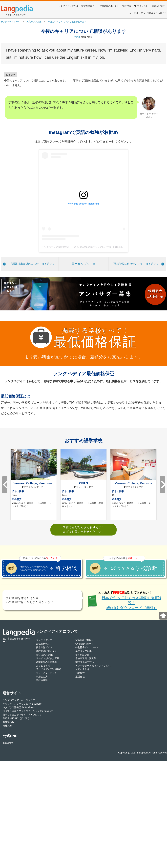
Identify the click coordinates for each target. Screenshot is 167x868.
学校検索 (127, 6)
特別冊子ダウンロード (87, 647)
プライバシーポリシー (48, 673)
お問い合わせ (82, 669)
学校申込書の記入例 (86, 658)
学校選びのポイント (109, 6)
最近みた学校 (158, 6)
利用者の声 (42, 677)
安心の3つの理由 (45, 655)
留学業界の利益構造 (46, 662)
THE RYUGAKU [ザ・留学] (17, 718)
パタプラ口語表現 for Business (19, 707)
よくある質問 (43, 666)
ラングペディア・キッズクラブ (19, 700)
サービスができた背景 (48, 658)
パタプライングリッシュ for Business (22, 704)
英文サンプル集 (83, 651)
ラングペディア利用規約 (49, 669)
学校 (78, 37)
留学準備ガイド (89, 6)
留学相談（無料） (85, 640)
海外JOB (7, 726)
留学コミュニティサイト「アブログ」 (22, 715)
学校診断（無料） (85, 644)
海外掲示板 (8, 722)
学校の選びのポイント (48, 651)
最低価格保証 (43, 644)
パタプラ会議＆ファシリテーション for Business (28, 711)
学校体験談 (42, 680)
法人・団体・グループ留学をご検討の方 (147, 13)
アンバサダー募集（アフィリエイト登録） (97, 666)
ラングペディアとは (68, 6)
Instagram (8, 743)
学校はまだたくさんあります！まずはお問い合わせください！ (83, 529)
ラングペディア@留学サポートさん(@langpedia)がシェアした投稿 (76, 247)
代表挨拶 (80, 673)
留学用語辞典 (82, 655)
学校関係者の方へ (85, 662)
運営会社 (80, 677)
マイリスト (141, 6)
